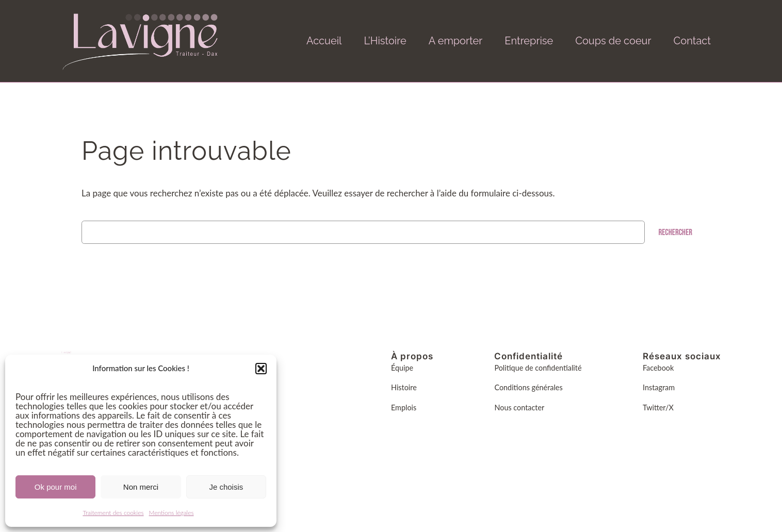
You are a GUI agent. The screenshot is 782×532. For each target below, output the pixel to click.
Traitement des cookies (113, 513)
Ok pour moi (56, 487)
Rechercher (675, 232)
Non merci (141, 487)
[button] (261, 369)
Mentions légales (172, 513)
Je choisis (226, 487)
